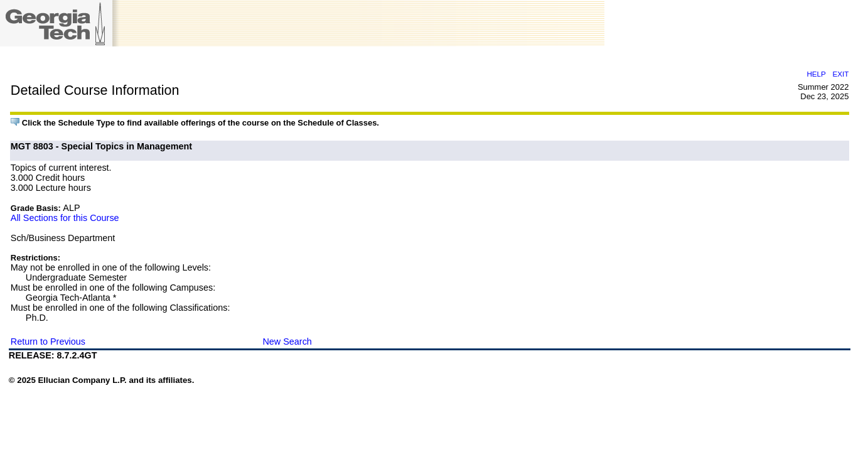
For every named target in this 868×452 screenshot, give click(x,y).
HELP (816, 74)
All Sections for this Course (65, 218)
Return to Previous (48, 342)
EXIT (840, 74)
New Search (287, 342)
